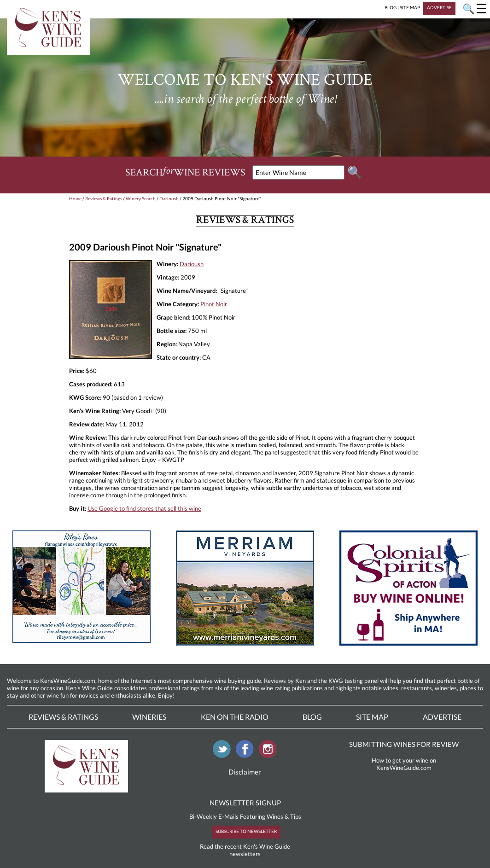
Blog (312, 717)
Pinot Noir (214, 304)
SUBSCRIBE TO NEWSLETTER (246, 831)
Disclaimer (245, 772)
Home (75, 198)
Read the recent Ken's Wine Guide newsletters (245, 850)
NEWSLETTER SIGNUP (245, 803)
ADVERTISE (439, 7)
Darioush (169, 198)
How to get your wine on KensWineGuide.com (404, 764)
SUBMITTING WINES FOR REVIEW (404, 744)
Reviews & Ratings (104, 198)
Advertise (442, 717)
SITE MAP (410, 7)
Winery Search (141, 198)
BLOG (391, 7)
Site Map (372, 717)
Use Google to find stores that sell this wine (144, 508)
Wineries (149, 717)
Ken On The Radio (235, 717)
